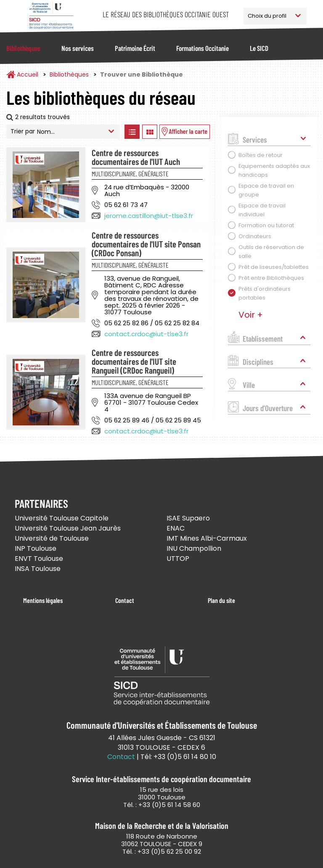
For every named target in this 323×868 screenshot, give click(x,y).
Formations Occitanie (203, 48)
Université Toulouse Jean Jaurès (68, 528)
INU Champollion (194, 548)
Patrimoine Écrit (135, 48)
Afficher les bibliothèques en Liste (132, 132)
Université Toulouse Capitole (62, 518)
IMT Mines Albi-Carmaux (207, 538)
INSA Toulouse (38, 569)
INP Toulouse (36, 548)
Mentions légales (43, 600)
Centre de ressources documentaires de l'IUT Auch (136, 157)
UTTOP (178, 559)
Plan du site (221, 600)
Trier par (23, 131)
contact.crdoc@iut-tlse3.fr (146, 334)
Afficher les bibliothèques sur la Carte (185, 132)
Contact (125, 600)
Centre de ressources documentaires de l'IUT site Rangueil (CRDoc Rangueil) (134, 361)
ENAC (176, 528)
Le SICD (259, 48)
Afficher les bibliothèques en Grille (150, 132)
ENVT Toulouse (39, 559)
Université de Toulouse (52, 538)
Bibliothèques (23, 48)
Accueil (28, 74)
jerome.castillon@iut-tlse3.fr (149, 216)
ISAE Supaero (188, 518)
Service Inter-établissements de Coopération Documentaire (51, 16)
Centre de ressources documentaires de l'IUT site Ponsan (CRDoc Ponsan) (146, 244)
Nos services (78, 48)
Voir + (251, 315)
